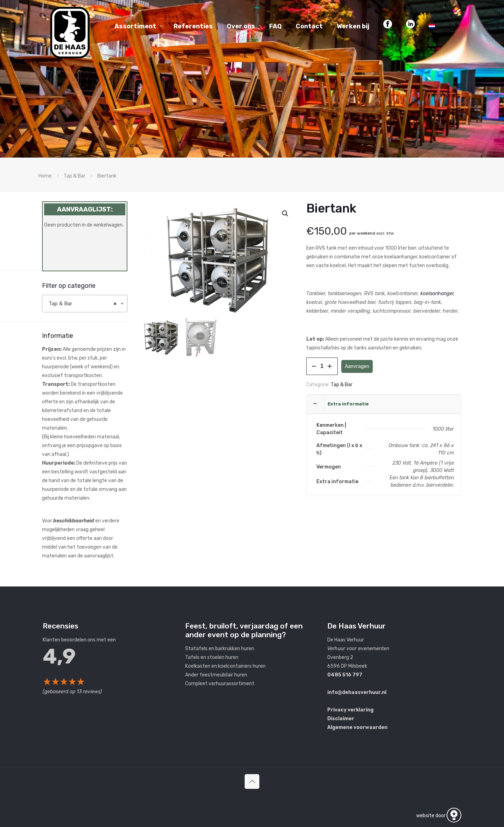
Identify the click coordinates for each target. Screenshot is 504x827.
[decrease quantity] (314, 366)
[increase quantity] (330, 366)
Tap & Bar (75, 176)
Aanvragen (357, 366)
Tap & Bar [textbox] (83, 304)
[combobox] (85, 304)
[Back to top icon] (252, 781)
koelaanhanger (437, 294)
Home (45, 176)
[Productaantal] (322, 366)
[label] (85, 453)
